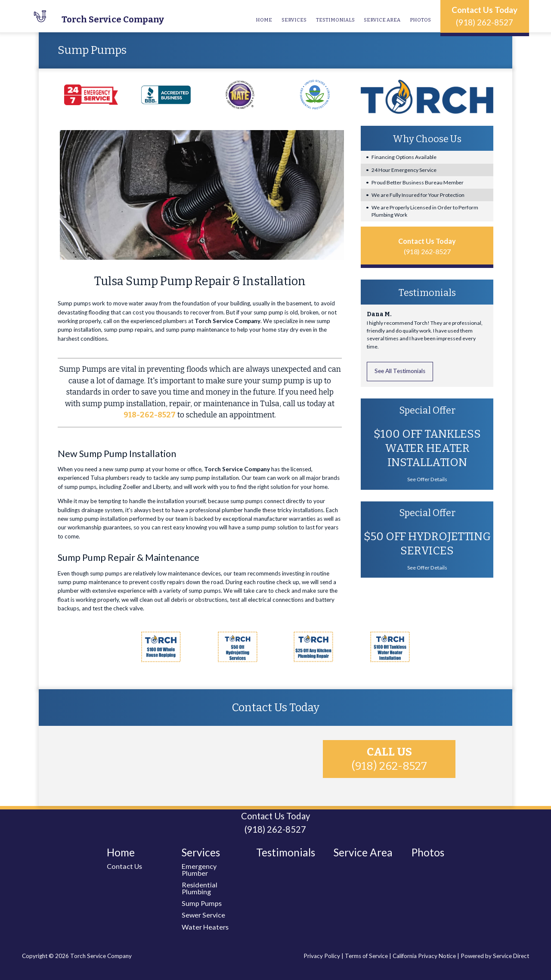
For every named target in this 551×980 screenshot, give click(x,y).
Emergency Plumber (199, 870)
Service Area (382, 20)
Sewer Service (203, 915)
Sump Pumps (202, 903)
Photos (420, 20)
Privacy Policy (322, 956)
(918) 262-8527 (484, 22)
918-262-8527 (150, 415)
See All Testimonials (400, 371)
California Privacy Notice (424, 956)
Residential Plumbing (200, 888)
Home (264, 20)
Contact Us (124, 866)
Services (294, 20)
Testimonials (335, 20)
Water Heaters (205, 927)
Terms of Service (366, 956)
